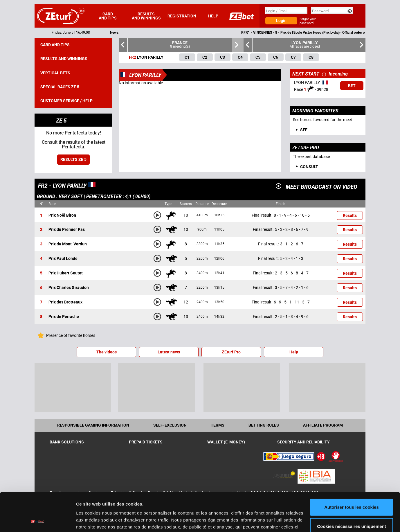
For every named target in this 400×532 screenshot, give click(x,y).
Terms (218, 425)
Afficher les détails (96, 521)
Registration (182, 16)
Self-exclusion (170, 425)
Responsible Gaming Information (93, 425)
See (304, 130)
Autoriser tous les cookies (352, 471)
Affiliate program (323, 425)
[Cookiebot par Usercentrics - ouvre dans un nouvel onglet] (38, 521)
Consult (309, 167)
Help (213, 16)
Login (281, 21)
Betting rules (264, 425)
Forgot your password (308, 21)
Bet (352, 86)
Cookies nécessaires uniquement (352, 490)
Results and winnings (146, 16)
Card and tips (108, 16)
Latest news (169, 352)
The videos (107, 352)
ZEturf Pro (231, 352)
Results (350, 215)
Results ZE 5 (73, 159)
